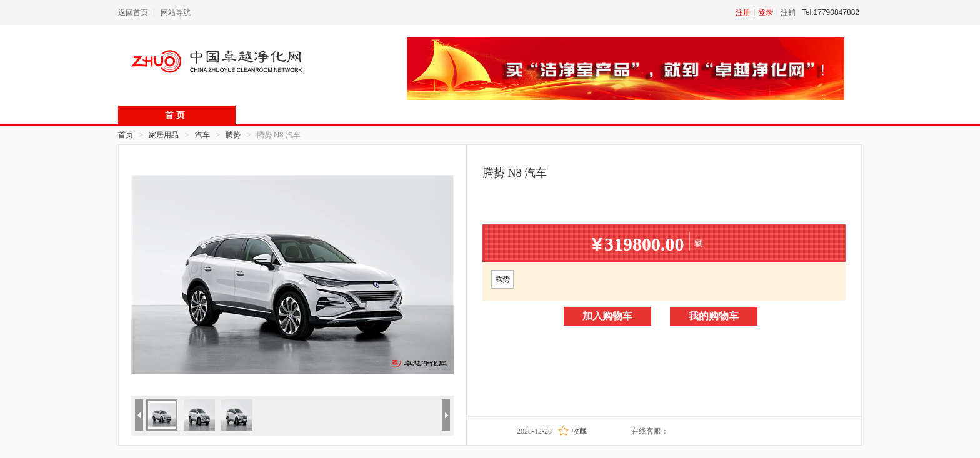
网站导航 (176, 12)
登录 (766, 12)
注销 (788, 12)
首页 (126, 135)
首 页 (175, 115)
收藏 (579, 431)
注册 (743, 12)
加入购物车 (607, 316)
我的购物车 (714, 316)
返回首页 (133, 12)
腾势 (502, 279)
